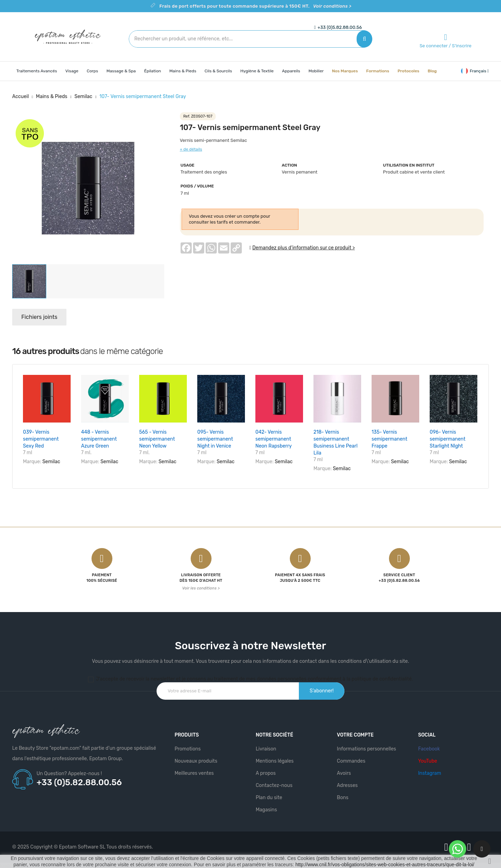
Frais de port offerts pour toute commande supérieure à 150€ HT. (255, 6)
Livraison (266, 748)
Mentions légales (275, 760)
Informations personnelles (366, 748)
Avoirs (344, 772)
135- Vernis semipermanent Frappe (389, 439)
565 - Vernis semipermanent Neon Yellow (157, 439)
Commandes (351, 760)
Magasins (266, 809)
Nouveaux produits (196, 760)
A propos (266, 772)
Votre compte (355, 734)
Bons (343, 797)
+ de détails (191, 149)
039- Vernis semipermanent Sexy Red (41, 439)
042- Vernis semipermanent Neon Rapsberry (273, 439)
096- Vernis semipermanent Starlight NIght (448, 439)
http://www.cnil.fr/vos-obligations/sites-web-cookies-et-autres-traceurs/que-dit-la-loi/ (385, 865)
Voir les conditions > (201, 587)
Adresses (347, 784)
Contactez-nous (274, 784)
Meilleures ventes (194, 772)
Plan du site (269, 797)
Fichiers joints (41, 317)
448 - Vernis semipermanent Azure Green (99, 439)
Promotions (188, 748)
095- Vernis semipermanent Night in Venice (215, 439)
